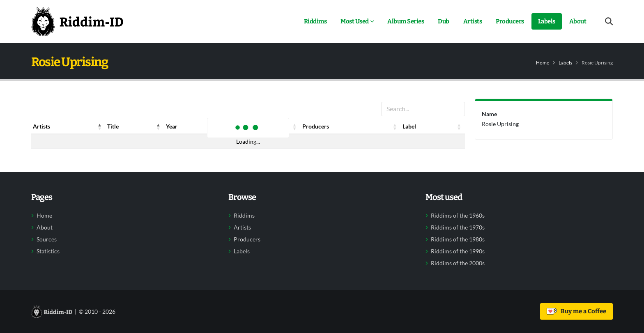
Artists (473, 21)
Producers (510, 21)
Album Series (406, 21)
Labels (547, 21)
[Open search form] (609, 22)
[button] (100, 126)
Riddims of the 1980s (458, 239)
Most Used (355, 21)
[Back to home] (77, 21)
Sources (47, 239)
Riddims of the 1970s (458, 227)
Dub (444, 21)
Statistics (48, 251)
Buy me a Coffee (576, 311)
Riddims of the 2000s (458, 263)
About (578, 21)
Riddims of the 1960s (458, 216)
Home (543, 63)
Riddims (315, 21)
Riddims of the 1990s (458, 251)
